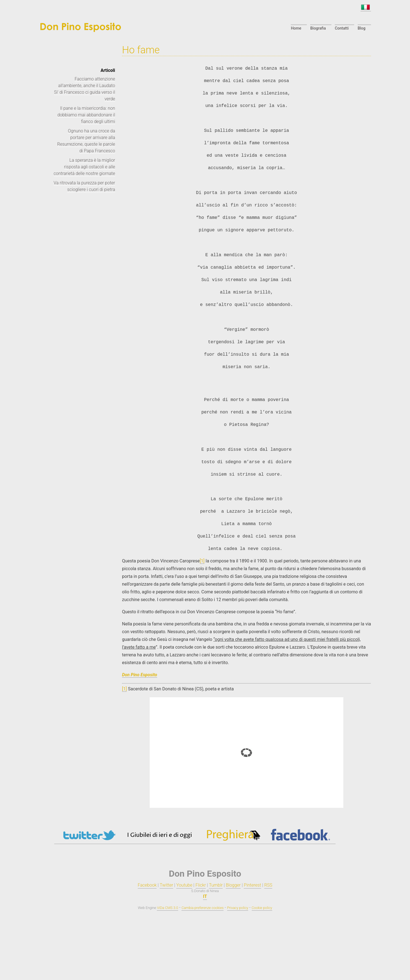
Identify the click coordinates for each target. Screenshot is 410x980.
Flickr (201, 885)
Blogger (233, 885)
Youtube (184, 885)
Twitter (166, 885)
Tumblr (216, 885)
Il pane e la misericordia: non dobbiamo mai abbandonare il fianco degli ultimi (86, 115)
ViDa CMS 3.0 (167, 908)
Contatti (342, 28)
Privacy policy (238, 908)
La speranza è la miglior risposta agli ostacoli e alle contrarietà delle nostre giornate (84, 167)
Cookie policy (262, 908)
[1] (202, 561)
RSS (268, 885)
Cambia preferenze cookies (203, 908)
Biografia (318, 28)
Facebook (147, 885)
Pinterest (252, 885)
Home (296, 28)
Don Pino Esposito (140, 675)
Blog (362, 28)
